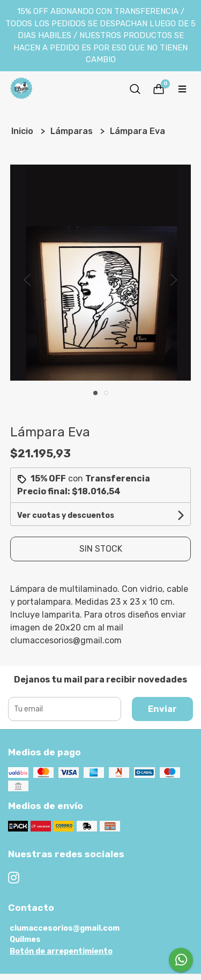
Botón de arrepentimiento (61, 951)
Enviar (162, 709)
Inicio (23, 131)
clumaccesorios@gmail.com (65, 928)
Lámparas (73, 131)
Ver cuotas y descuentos (66, 515)
